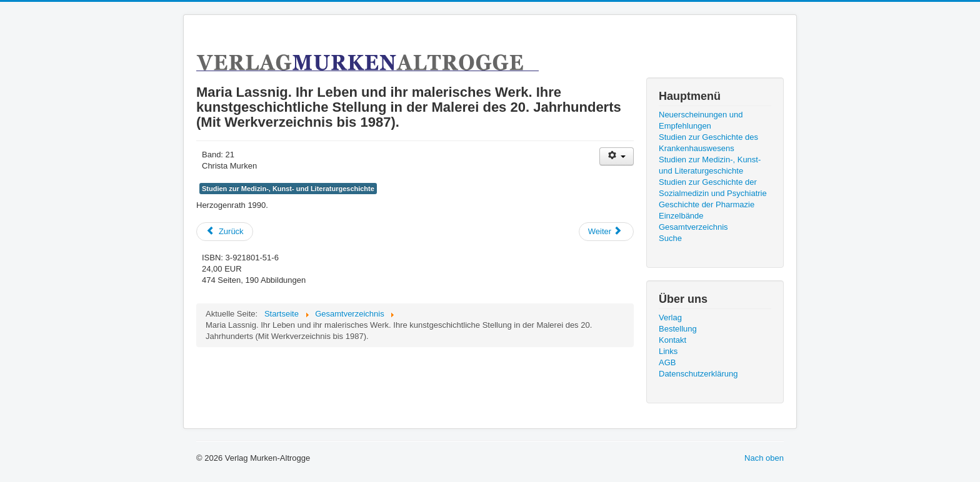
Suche (670, 238)
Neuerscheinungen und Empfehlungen (701, 120)
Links (668, 351)
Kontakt (672, 340)
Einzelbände (681, 216)
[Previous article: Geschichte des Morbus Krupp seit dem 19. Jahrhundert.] (225, 232)
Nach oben (764, 458)
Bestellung (678, 329)
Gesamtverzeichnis (693, 227)
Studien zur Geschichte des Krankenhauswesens (708, 143)
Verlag (670, 317)
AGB (667, 362)
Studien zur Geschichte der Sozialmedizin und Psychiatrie (713, 188)
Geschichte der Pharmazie (707, 204)
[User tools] (617, 156)
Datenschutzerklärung (698, 374)
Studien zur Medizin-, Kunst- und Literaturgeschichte (288, 189)
